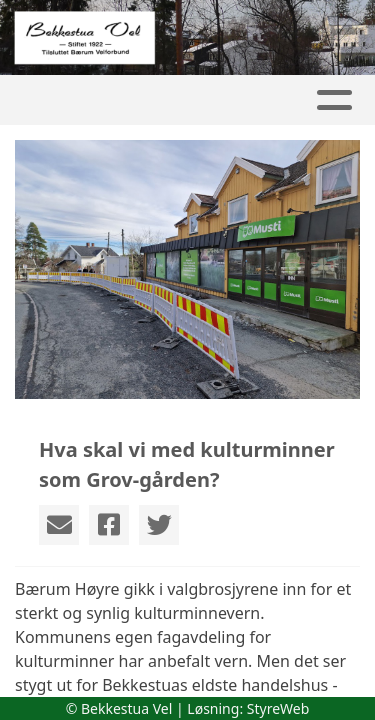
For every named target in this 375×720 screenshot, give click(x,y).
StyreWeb (278, 708)
